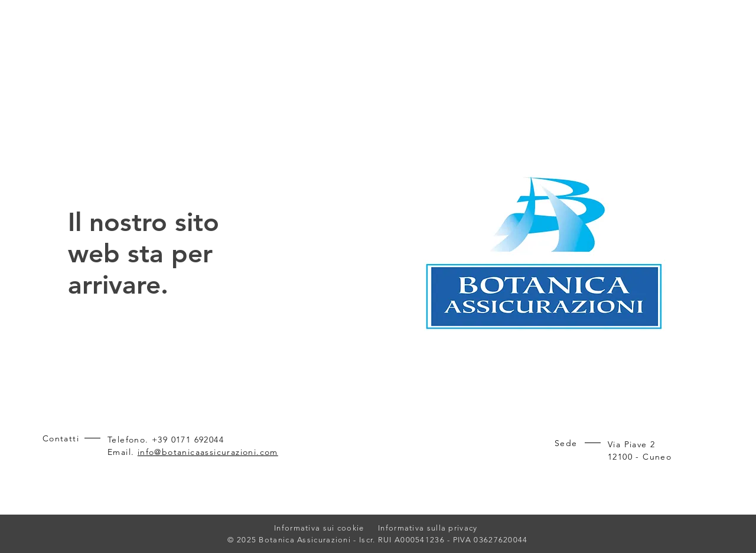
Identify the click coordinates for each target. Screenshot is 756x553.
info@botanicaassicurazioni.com (208, 452)
